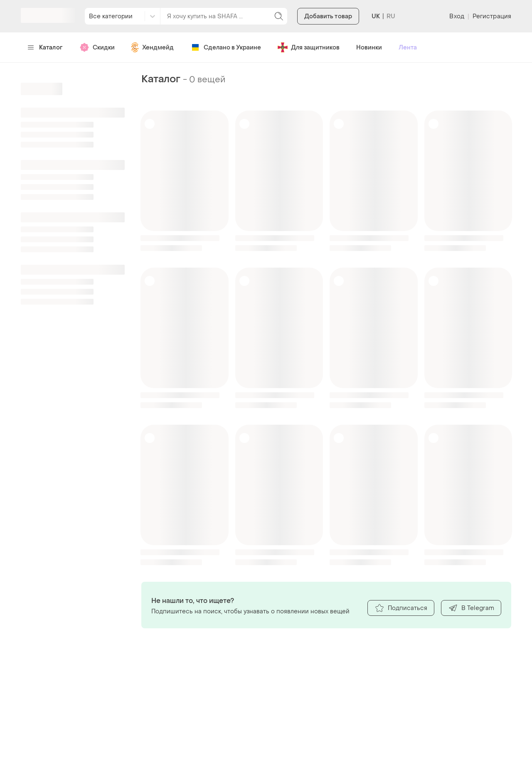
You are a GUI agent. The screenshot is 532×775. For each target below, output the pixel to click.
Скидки (97, 47)
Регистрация (492, 16)
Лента (408, 48)
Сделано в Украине (226, 47)
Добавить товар (328, 16)
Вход (457, 16)
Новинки (369, 48)
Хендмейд (153, 47)
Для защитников (309, 47)
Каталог (45, 48)
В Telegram (471, 608)
